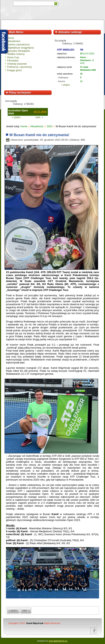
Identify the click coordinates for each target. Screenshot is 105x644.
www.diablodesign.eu (58, 641)
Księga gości (14, 70)
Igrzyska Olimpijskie (18, 51)
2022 (50, 126)
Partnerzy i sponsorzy (19, 67)
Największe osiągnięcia (20, 48)
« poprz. (66, 85)
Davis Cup (13, 57)
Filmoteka (13, 61)
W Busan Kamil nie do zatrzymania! (39, 135)
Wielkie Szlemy (16, 54)
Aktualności (14, 41)
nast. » (39, 117)
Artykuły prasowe (17, 64)
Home (11, 38)
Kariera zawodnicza (18, 44)
